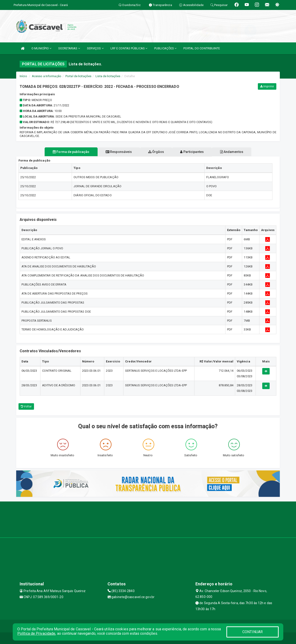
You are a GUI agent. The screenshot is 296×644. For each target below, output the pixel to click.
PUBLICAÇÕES (165, 48)
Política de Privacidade (36, 633)
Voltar (26, 406)
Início (23, 76)
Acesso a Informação (47, 76)
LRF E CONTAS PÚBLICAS (129, 48)
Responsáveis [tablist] (116, 152)
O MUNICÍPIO (41, 48)
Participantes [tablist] (195, 152)
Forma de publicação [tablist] (65, 152)
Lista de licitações (108, 76)
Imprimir (267, 86)
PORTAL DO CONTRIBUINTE (202, 48)
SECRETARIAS (69, 48)
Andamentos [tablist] (238, 152)
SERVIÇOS (95, 48)
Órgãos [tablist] (156, 152)
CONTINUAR (253, 632)
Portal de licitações (78, 76)
